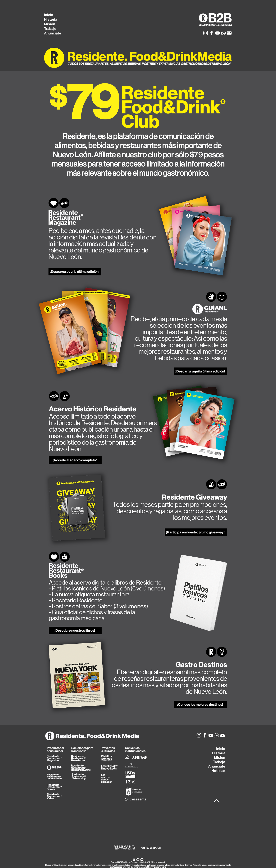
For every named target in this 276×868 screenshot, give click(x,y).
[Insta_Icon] (206, 33)
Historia (51, 19)
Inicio (49, 15)
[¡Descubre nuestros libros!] (75, 630)
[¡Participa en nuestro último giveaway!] (196, 532)
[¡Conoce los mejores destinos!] (200, 705)
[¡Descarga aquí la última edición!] (75, 272)
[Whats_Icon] (223, 33)
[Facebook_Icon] (212, 33)
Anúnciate (53, 33)
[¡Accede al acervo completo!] (75, 460)
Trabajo (50, 29)
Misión (50, 24)
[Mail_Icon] (229, 33)
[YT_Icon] (217, 33)
